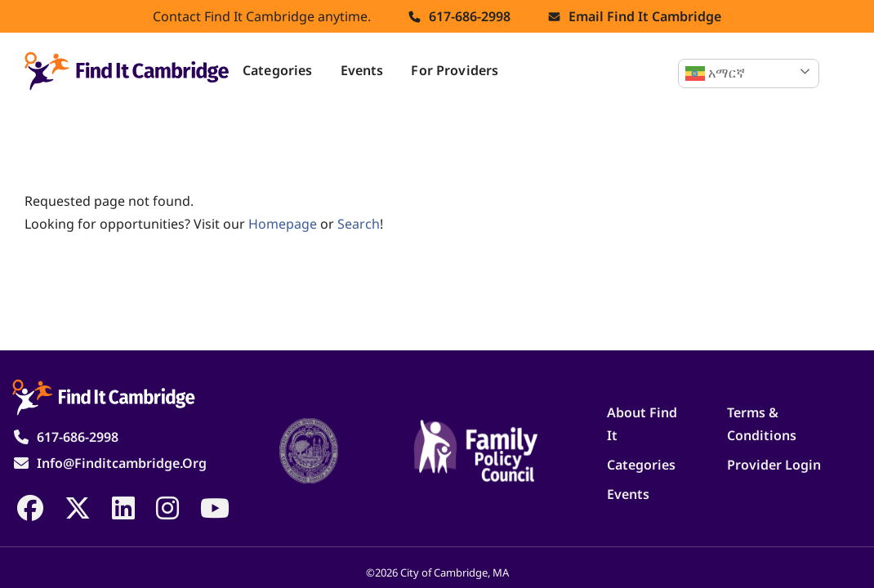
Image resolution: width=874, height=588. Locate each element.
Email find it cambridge (645, 16)
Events (362, 70)
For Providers (455, 70)
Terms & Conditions (762, 424)
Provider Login (774, 465)
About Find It (642, 424)
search (359, 224)
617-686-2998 (470, 16)
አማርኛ (715, 73)
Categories (278, 70)
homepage (283, 224)
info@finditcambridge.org (122, 463)
